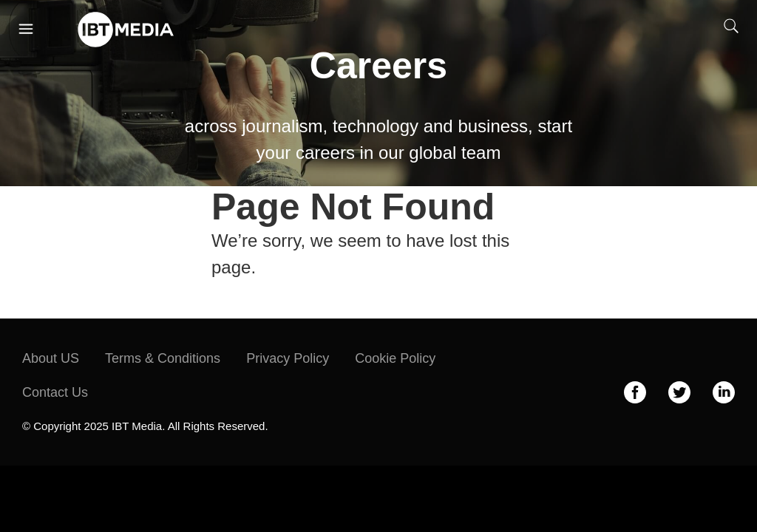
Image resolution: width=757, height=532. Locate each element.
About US (51, 358)
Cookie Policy (395, 358)
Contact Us (55, 392)
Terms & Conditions (163, 358)
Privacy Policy (288, 358)
